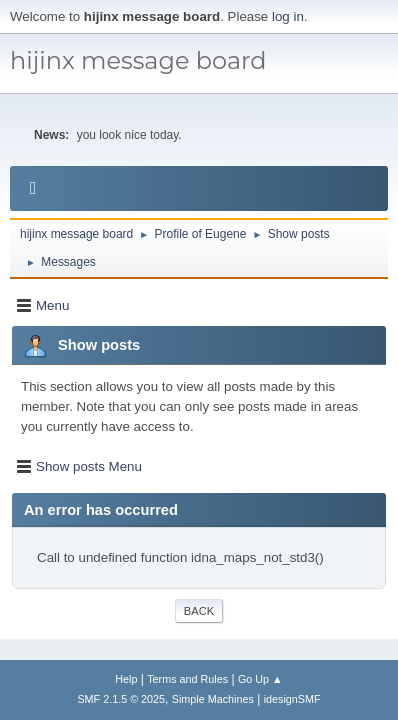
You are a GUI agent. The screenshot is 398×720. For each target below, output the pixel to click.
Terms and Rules (187, 679)
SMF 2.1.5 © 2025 (121, 699)
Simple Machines (213, 699)
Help (126, 679)
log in (288, 16)
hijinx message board (138, 60)
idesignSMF (292, 699)
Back (199, 611)
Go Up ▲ (260, 679)
